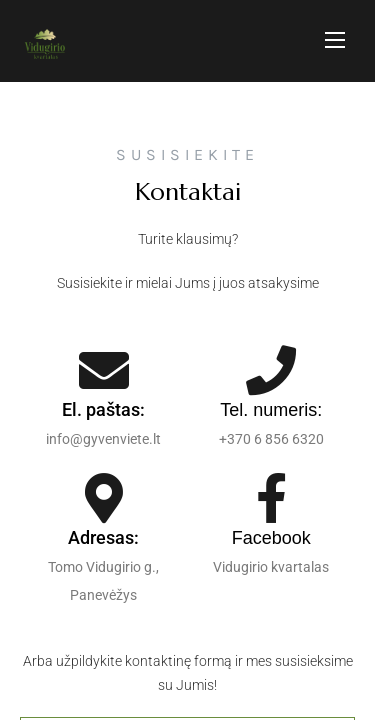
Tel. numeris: (271, 410)
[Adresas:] (104, 498)
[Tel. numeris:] (271, 370)
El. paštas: (103, 409)
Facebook (271, 538)
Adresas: (103, 537)
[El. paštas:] (104, 370)
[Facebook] (271, 498)
